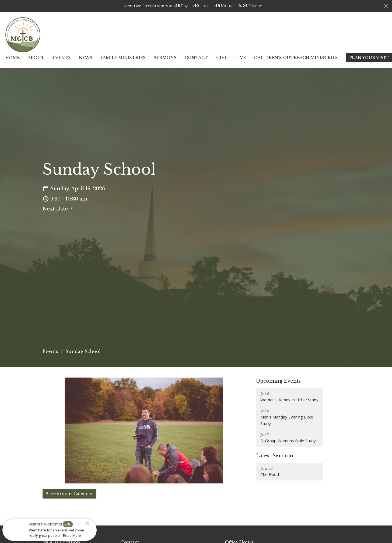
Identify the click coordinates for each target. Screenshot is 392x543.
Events (62, 58)
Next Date (58, 209)
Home (13, 58)
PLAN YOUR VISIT (369, 58)
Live (241, 58)
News (86, 58)
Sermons (165, 58)
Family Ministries (123, 58)
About (36, 58)
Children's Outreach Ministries (296, 58)
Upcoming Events (278, 381)
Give (222, 58)
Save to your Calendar (69, 494)
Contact (196, 58)
